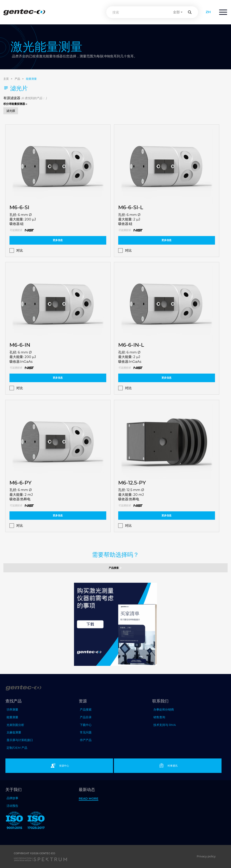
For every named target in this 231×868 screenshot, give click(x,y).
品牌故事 (12, 798)
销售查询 (159, 717)
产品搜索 (116, 568)
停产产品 (86, 740)
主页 (6, 79)
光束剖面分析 (15, 725)
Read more (89, 798)
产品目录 (86, 717)
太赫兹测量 (14, 732)
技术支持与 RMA (165, 725)
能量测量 (31, 79)
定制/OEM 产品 (17, 748)
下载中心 (86, 725)
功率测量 (12, 709)
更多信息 (58, 240)
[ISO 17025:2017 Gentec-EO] (36, 821)
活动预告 (12, 806)
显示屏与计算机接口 (20, 740)
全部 (176, 12)
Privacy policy (206, 856)
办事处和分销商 (164, 709)
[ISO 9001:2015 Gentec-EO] (14, 821)
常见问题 (86, 732)
